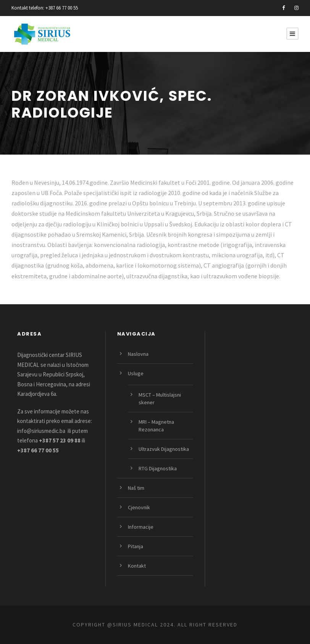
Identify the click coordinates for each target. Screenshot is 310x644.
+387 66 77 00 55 (62, 8)
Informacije (141, 527)
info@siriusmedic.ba (41, 431)
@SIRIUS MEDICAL (133, 625)
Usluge (136, 373)
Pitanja (136, 546)
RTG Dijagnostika (158, 468)
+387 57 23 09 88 (60, 440)
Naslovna (138, 354)
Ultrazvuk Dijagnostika (164, 449)
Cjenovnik (139, 507)
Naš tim (136, 488)
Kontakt (137, 566)
